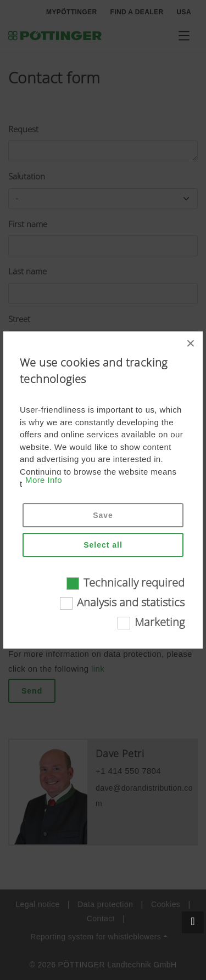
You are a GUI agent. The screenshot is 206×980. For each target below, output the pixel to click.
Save (103, 515)
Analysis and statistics (131, 602)
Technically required (134, 582)
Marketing (160, 622)
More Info (44, 480)
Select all (103, 545)
